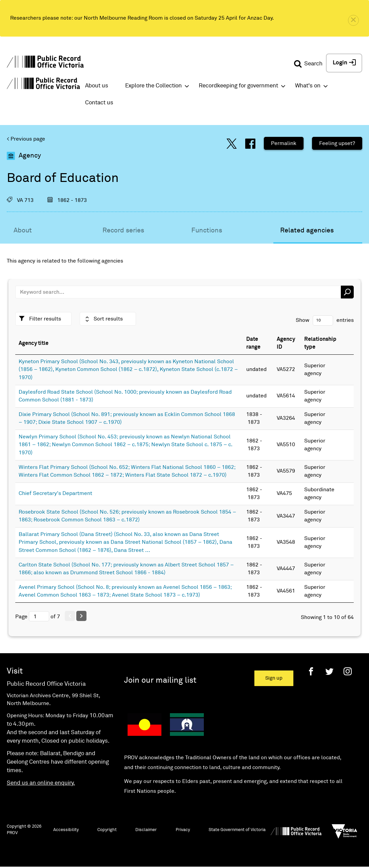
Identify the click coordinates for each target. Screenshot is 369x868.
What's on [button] (308, 86)
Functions (207, 230)
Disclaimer (146, 830)
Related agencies (307, 230)
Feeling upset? (337, 143)
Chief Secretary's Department (55, 493)
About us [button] (97, 86)
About (23, 230)
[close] (353, 20)
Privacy (183, 830)
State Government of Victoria (237, 830)
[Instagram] (348, 671)
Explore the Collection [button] (153, 86)
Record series (123, 230)
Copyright (107, 830)
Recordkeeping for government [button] (238, 86)
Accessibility (66, 830)
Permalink (284, 143)
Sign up (274, 678)
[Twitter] (329, 671)
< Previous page (26, 139)
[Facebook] (311, 671)
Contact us (99, 103)
